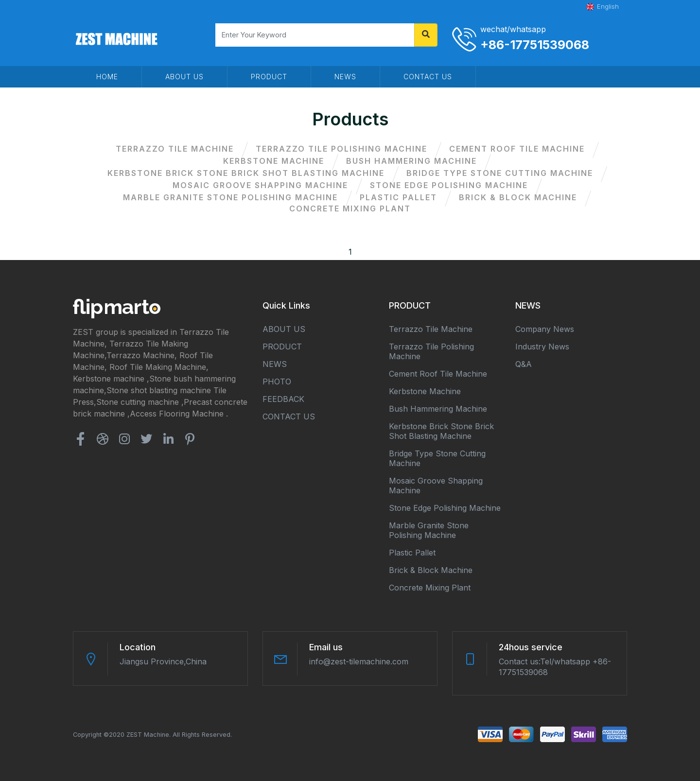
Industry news (542, 347)
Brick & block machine (518, 197)
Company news (545, 329)
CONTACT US (428, 77)
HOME (107, 77)
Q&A (524, 364)
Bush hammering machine (411, 161)
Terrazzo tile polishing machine (341, 149)
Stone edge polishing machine (449, 185)
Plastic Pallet (398, 197)
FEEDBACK (283, 399)
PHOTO (277, 382)
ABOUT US (184, 77)
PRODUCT (269, 77)
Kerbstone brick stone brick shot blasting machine (246, 173)
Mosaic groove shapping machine (260, 185)
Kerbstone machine (274, 161)
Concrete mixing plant (350, 208)
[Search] (315, 35)
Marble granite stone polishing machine (230, 197)
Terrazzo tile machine (175, 149)
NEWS (345, 77)
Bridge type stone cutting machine (500, 173)
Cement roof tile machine (517, 149)
